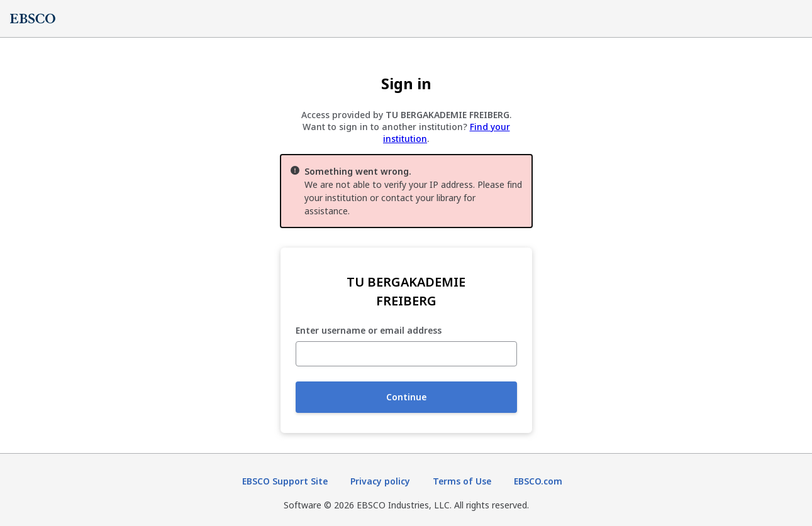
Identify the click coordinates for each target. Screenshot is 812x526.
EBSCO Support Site (285, 481)
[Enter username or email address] (406, 354)
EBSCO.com (538, 481)
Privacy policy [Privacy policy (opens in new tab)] (380, 481)
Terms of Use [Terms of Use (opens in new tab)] (462, 481)
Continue (406, 397)
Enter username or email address (369, 331)
